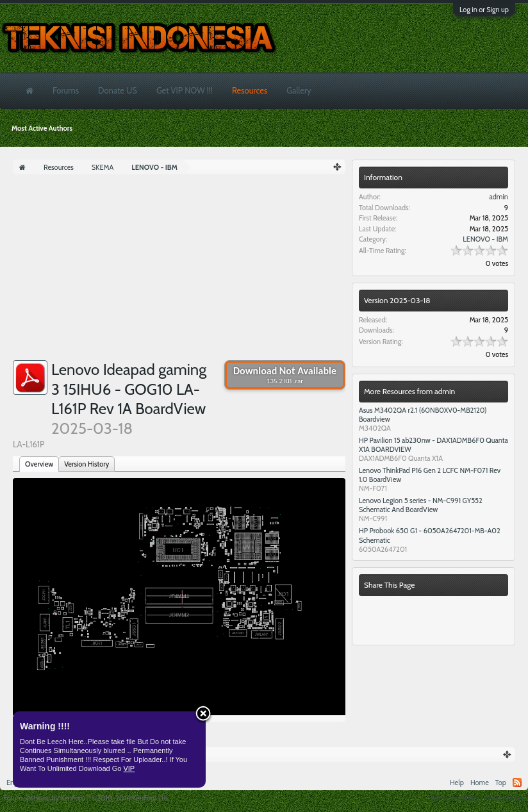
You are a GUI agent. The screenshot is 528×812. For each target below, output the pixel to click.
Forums (66, 90)
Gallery (299, 90)
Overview (39, 464)
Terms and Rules (454, 798)
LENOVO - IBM (485, 239)
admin (499, 197)
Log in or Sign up (484, 10)
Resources (250, 90)
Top (501, 783)
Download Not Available (285, 375)
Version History (87, 464)
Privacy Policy (505, 798)
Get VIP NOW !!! (185, 90)
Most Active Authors (42, 128)
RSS (517, 783)
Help (457, 783)
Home (480, 783)
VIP (129, 768)
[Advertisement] (179, 270)
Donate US (118, 90)
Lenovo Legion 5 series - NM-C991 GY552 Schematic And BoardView (421, 505)
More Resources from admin (409, 391)
